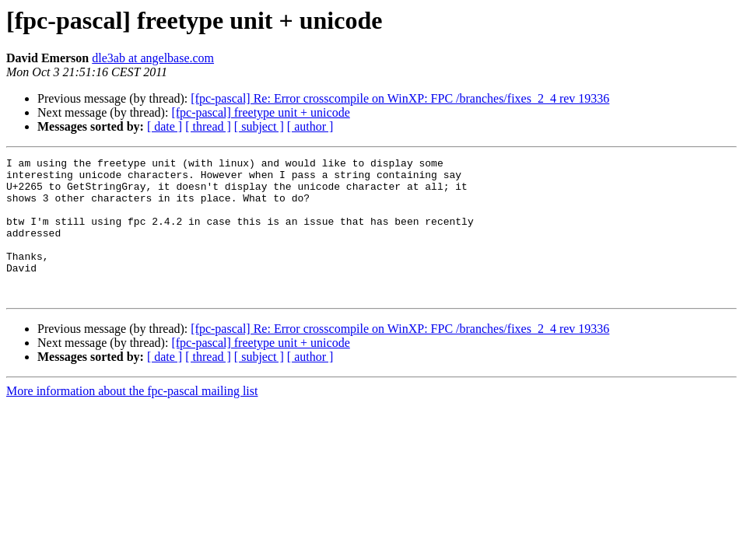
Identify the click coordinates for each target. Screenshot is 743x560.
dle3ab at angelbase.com (153, 58)
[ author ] (310, 126)
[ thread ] (208, 126)
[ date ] (165, 126)
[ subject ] (259, 126)
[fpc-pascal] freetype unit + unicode (260, 112)
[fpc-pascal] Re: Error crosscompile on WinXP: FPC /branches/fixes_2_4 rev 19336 (400, 98)
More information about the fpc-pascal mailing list (132, 419)
